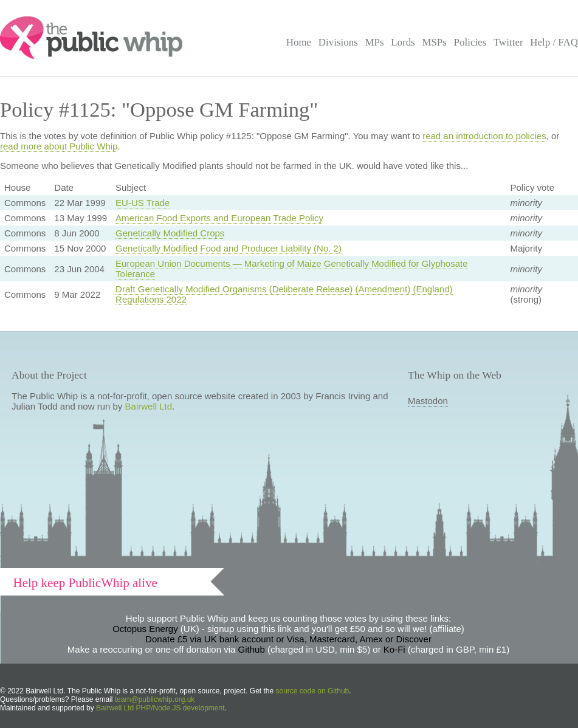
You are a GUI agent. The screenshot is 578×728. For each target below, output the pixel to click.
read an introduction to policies (484, 136)
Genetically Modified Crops (170, 233)
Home (299, 42)
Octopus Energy (145, 629)
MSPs (434, 42)
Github (252, 649)
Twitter (508, 42)
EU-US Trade (143, 203)
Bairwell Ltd (149, 406)
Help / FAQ (554, 42)
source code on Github (313, 691)
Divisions (338, 42)
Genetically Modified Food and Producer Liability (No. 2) (229, 248)
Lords (403, 42)
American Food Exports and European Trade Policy (219, 218)
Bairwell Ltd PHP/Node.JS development (160, 708)
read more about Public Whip (59, 146)
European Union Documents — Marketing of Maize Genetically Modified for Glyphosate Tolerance (291, 269)
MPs (374, 42)
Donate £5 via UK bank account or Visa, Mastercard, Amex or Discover (288, 639)
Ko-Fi (394, 649)
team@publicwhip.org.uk (155, 699)
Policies (470, 42)
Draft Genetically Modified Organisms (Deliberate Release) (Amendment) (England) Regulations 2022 (284, 294)
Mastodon (428, 401)
